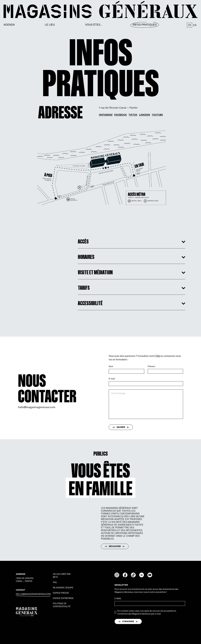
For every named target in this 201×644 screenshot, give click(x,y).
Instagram (106, 115)
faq (55, 582)
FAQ (158, 356)
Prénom (151, 366)
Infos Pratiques (145, 25)
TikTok (133, 115)
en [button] (195, 25)
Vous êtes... (94, 25)
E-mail (112, 379)
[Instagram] (117, 576)
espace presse (61, 593)
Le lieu (50, 25)
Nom (111, 366)
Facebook (121, 115)
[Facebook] (125, 576)
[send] (128, 621)
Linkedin (145, 115)
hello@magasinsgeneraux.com (37, 407)
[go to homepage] (100, 10)
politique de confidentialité (62, 605)
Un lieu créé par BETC (62, 576)
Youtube (157, 115)
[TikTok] (133, 576)
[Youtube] (150, 576)
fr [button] (190, 25)
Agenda (9, 25)
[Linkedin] (142, 576)
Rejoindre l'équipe (63, 588)
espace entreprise (63, 598)
